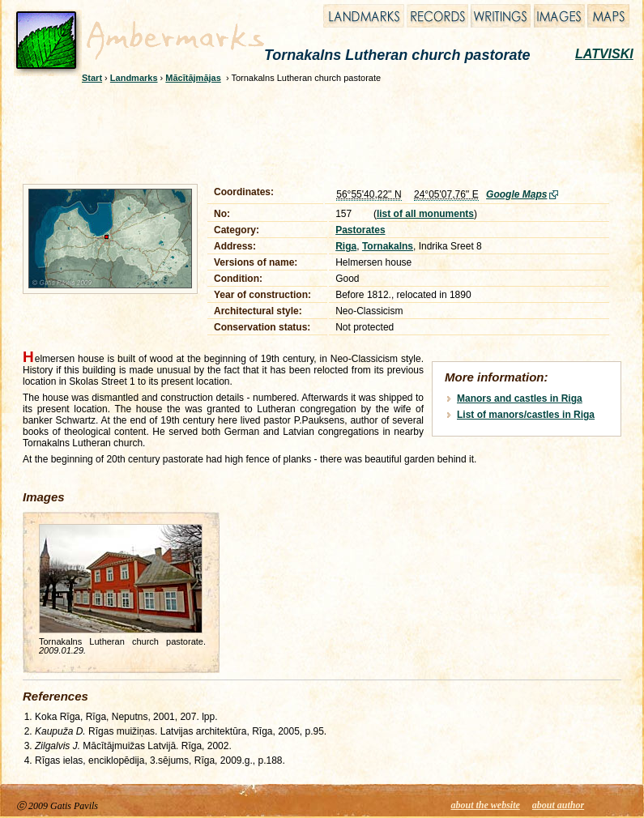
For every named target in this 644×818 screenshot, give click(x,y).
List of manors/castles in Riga (526, 415)
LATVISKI (604, 54)
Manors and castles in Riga (520, 398)
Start (92, 78)
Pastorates (360, 230)
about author (558, 805)
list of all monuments (425, 214)
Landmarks (134, 78)
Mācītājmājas (193, 78)
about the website (486, 805)
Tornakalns (388, 246)
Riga (346, 246)
